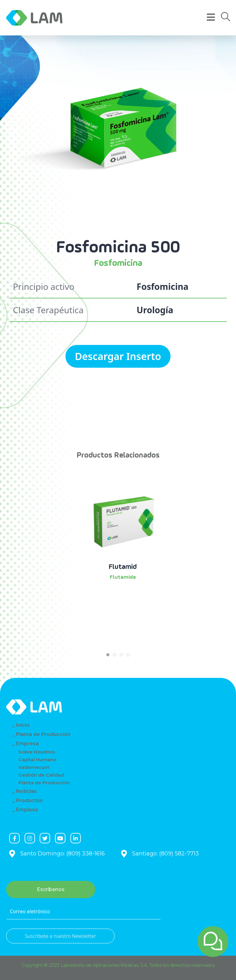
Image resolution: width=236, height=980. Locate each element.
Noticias (26, 791)
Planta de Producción (43, 734)
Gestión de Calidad (41, 775)
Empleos (27, 810)
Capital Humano (37, 760)
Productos (29, 800)
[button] (226, 17)
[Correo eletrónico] (84, 912)
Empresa (27, 744)
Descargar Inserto (118, 356)
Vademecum (34, 767)
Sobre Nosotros (37, 752)
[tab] (108, 655)
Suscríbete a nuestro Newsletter (60, 936)
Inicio (23, 725)
